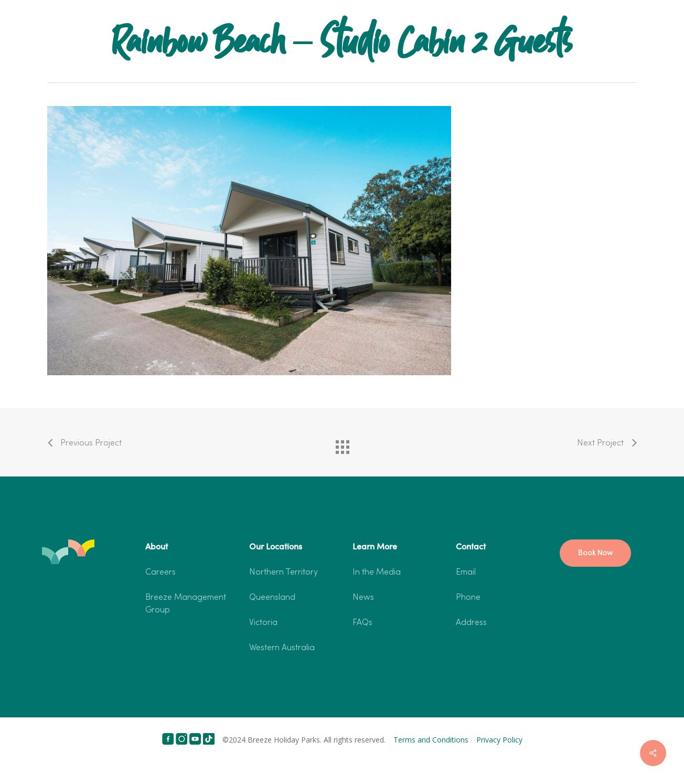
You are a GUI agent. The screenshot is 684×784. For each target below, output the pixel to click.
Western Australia (282, 648)
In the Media (377, 573)
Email (466, 573)
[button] (595, 553)
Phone (468, 598)
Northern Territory (284, 573)
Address (471, 623)
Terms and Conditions (431, 740)
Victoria (263, 623)
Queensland (272, 598)
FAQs (362, 623)
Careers (161, 573)
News (363, 598)
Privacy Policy (499, 740)
